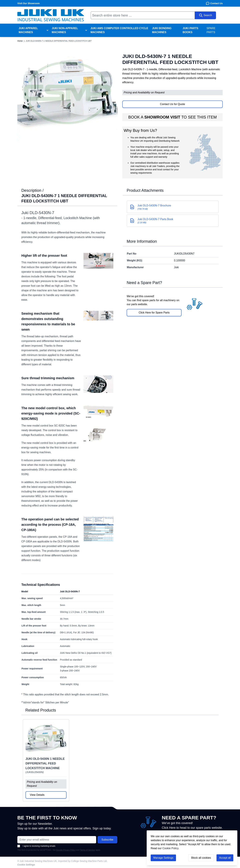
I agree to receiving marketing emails (36, 846)
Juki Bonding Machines (162, 30)
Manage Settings (163, 858)
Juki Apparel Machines (28, 30)
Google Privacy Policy (66, 850)
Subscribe (107, 840)
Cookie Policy (170, 848)
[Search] (205, 15)
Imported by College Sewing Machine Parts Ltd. (83, 861)
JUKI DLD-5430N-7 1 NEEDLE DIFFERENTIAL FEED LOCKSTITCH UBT (59, 41)
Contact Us (214, 3)
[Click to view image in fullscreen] (67, 93)
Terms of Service (87, 850)
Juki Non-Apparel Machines (65, 30)
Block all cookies (201, 858)
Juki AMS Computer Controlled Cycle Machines (119, 30)
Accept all (225, 858)
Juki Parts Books (190, 30)
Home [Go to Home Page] (20, 41)
